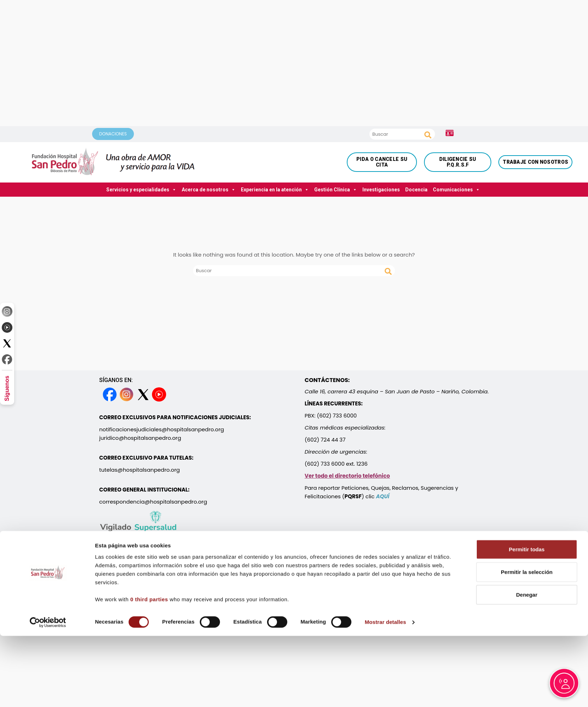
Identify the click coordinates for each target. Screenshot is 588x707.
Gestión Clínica (336, 190)
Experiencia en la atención (275, 190)
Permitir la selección (527, 625)
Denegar (527, 648)
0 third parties (149, 652)
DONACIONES (113, 134)
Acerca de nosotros (209, 190)
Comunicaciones (456, 190)
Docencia (416, 190)
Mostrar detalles (386, 675)
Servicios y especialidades (141, 190)
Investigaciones (381, 190)
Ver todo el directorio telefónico (347, 476)
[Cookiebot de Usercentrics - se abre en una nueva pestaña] (48, 675)
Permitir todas (527, 602)
